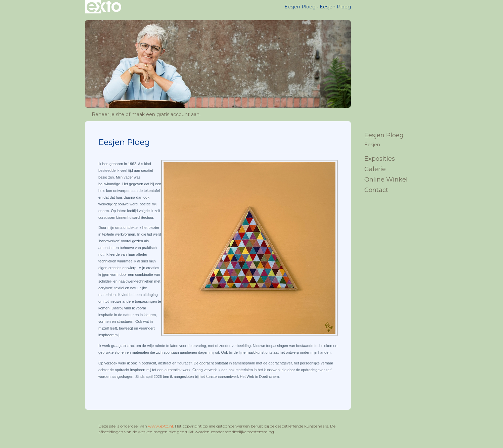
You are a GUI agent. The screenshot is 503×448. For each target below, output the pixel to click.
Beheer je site (108, 114)
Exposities (380, 159)
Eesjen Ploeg (300, 7)
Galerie (375, 169)
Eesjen (372, 145)
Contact (376, 190)
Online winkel (386, 180)
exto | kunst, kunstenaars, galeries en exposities (104, 7)
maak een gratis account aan (166, 114)
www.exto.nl (161, 426)
